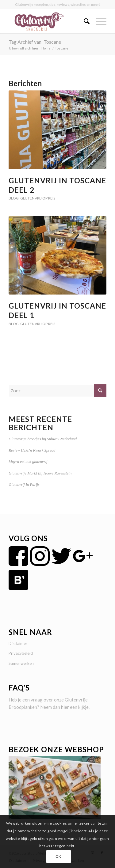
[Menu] (98, 21)
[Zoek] (84, 21)
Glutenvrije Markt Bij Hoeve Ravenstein (40, 473)
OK (58, 856)
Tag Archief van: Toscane (35, 42)
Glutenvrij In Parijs (24, 485)
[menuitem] (84, 21)
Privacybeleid (21, 653)
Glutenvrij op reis (38, 198)
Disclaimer (18, 643)
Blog (14, 198)
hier (65, 707)
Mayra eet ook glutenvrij (28, 462)
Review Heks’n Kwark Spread (32, 450)
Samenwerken (21, 663)
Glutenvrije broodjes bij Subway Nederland (43, 439)
